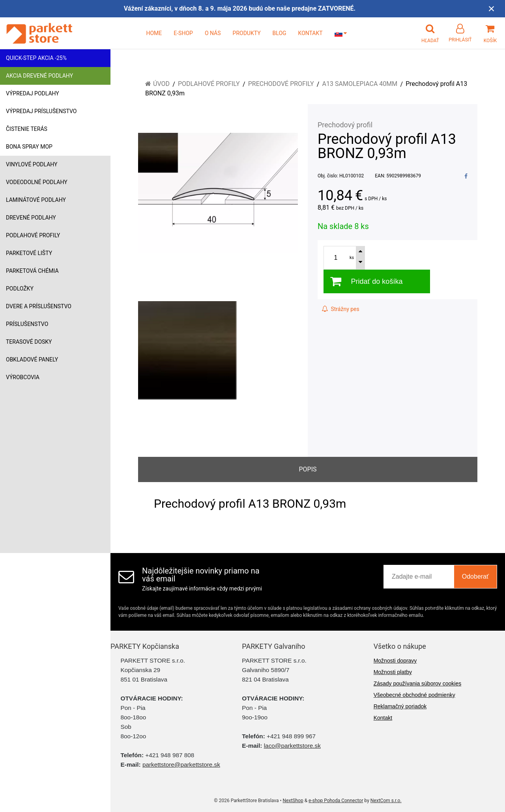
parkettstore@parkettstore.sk (181, 765)
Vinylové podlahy (32, 164)
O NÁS (213, 33)
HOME (154, 33)
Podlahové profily (33, 235)
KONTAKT (310, 33)
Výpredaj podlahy (33, 93)
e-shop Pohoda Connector (336, 801)
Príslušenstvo (27, 324)
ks (352, 258)
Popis (308, 469)
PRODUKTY (247, 33)
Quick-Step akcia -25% (36, 58)
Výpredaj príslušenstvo (41, 111)
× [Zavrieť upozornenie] (492, 8)
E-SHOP (183, 33)
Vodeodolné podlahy (37, 182)
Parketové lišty (29, 253)
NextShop (293, 801)
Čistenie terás (27, 129)
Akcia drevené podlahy (39, 76)
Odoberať (475, 576)
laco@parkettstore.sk (292, 746)
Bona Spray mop (29, 147)
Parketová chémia (32, 271)
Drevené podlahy (31, 218)
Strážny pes (340, 309)
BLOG (280, 33)
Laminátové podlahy (36, 200)
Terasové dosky (29, 342)
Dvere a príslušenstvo (39, 306)
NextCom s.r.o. (386, 801)
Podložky (20, 289)
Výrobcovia (23, 377)
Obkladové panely (32, 359)
